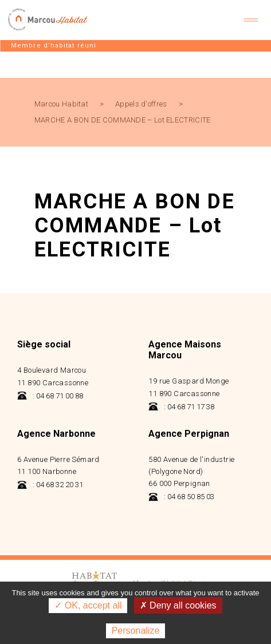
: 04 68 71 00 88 (50, 396)
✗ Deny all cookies (178, 605)
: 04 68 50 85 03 (181, 497)
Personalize (136, 631)
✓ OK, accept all (88, 605)
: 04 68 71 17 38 (181, 407)
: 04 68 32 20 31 (50, 485)
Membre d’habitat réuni (54, 46)
